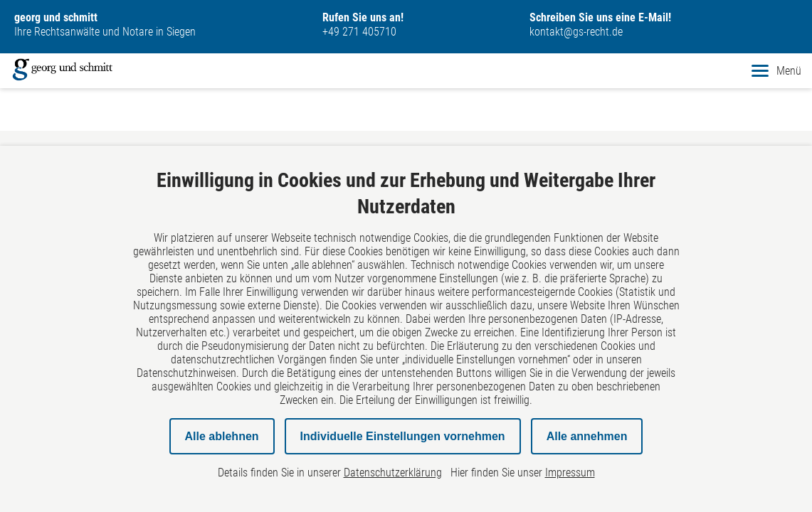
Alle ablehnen (222, 436)
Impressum (570, 473)
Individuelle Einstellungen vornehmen (403, 436)
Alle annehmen (587, 436)
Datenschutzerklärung (393, 473)
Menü (776, 71)
